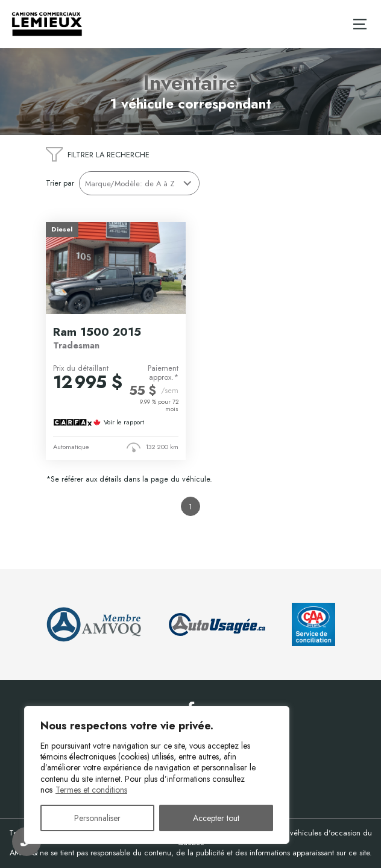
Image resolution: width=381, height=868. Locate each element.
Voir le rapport (124, 422)
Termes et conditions (91, 790)
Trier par (60, 183)
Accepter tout (216, 818)
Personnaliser (97, 818)
